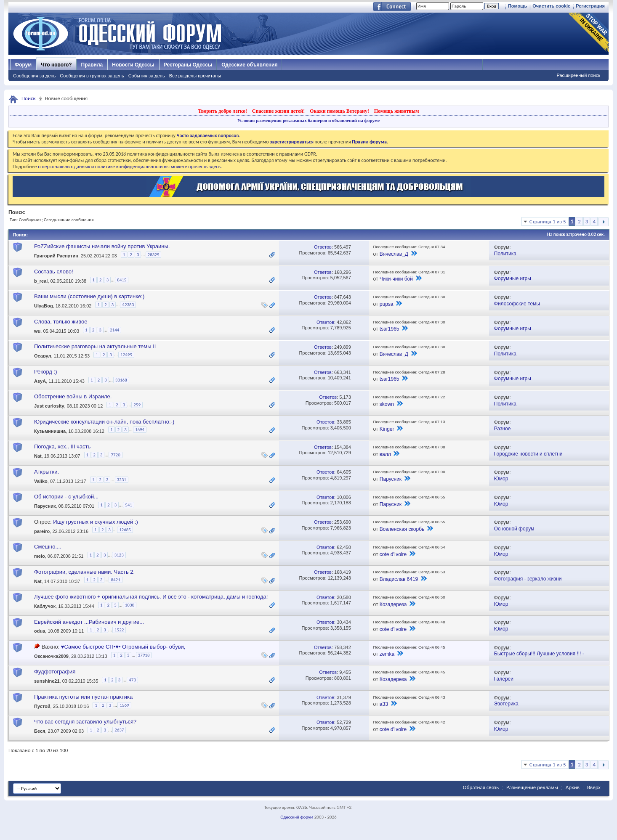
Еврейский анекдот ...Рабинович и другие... (89, 622)
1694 (140, 430)
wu (37, 331)
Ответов (323, 247)
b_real (41, 281)
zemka (387, 654)
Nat (38, 456)
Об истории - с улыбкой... (66, 497)
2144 (114, 330)
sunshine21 (47, 681)
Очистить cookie (551, 6)
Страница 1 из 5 (548, 221)
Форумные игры (513, 278)
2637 (119, 730)
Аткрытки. (47, 472)
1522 (119, 630)
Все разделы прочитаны (195, 76)
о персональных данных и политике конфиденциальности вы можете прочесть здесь (129, 167)
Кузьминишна (50, 431)
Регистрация (590, 6)
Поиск (29, 98)
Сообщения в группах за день (92, 76)
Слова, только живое (61, 322)
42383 (128, 305)
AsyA (40, 381)
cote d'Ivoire (393, 554)
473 (132, 680)
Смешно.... (48, 547)
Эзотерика (506, 704)
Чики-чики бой (396, 279)
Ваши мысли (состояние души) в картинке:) (89, 296)
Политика (505, 254)
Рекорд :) (45, 372)
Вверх (594, 787)
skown (387, 404)
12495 (126, 355)
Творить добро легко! (222, 111)
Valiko (41, 481)
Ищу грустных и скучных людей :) (95, 522)
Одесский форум (297, 817)
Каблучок (45, 606)
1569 (124, 705)
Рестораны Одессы (188, 65)
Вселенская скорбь (402, 529)
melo (40, 556)
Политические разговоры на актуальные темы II (95, 346)
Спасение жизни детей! (278, 111)
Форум (23, 65)
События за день (147, 76)
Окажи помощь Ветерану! (339, 111)
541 (129, 505)
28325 (154, 255)
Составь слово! (54, 272)
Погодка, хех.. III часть (62, 446)
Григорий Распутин (56, 256)
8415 (122, 280)
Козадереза (393, 604)
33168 (121, 380)
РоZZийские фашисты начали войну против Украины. (102, 246)
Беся (40, 731)
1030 (130, 605)
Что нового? (56, 65)
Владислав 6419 (399, 579)
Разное (503, 429)
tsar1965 (390, 329)
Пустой (42, 706)
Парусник (391, 479)
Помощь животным (397, 111)
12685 (125, 530)
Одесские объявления (249, 65)
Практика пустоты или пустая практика (83, 697)
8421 (115, 580)
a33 (384, 704)
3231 (122, 480)
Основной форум (514, 529)
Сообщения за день (34, 76)
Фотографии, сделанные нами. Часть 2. (84, 572)
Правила (92, 65)
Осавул (43, 356)
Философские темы (517, 304)
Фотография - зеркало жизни (528, 579)
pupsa (387, 304)
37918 (144, 655)
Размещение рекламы (532, 787)
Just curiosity (49, 406)
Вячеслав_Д (394, 254)
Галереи (504, 679)
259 (137, 405)
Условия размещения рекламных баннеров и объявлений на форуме (308, 120)
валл (385, 454)
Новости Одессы (133, 65)
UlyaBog (44, 306)
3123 (119, 555)
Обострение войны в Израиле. (73, 396)
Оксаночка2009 (51, 656)
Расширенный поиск (578, 75)
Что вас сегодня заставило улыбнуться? (85, 722)
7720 (115, 455)
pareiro (42, 531)
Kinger (387, 429)
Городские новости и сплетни (528, 454)
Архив (573, 787)
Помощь (517, 6)
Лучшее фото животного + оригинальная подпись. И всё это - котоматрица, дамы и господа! (151, 597)
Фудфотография (55, 672)
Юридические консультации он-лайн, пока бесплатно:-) (104, 422)
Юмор (501, 479)
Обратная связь (481, 787)
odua (40, 631)
